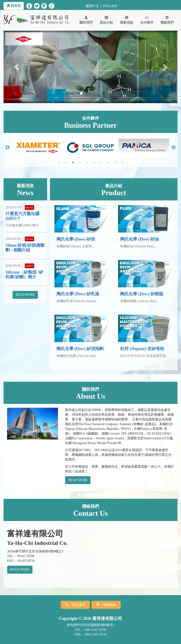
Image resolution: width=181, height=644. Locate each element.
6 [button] (94, 162)
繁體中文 (92, 6)
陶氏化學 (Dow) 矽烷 (76, 239)
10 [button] (122, 162)
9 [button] (115, 162)
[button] (14, 6)
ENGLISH (110, 6)
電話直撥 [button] (77, 605)
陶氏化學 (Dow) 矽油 (140, 239)
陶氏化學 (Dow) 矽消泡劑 (80, 349)
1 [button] (59, 162)
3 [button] (73, 162)
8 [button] (108, 162)
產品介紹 (106, 20)
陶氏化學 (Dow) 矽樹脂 (142, 294)
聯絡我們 (167, 20)
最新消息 (127, 20)
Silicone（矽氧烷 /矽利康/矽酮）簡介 (24, 275)
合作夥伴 (147, 20)
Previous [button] (8, 148)
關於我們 (86, 20)
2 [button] (66, 162)
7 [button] (101, 162)
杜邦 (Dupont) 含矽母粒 (142, 349)
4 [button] (80, 162)
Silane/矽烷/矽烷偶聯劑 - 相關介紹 (25, 248)
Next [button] (173, 148)
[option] (38, 148)
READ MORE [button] (25, 295)
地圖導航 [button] (108, 605)
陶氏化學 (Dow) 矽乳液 (78, 294)
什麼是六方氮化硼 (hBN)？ (22, 216)
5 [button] (87, 162)
